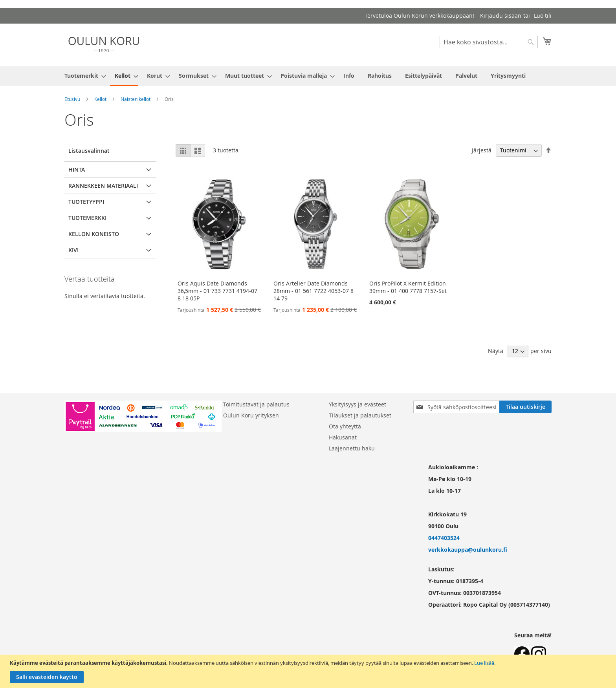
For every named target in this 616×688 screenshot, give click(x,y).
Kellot (100, 99)
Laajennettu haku (352, 448)
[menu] (308, 76)
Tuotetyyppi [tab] (86, 202)
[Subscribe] (525, 407)
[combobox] (489, 42)
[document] (309, 671)
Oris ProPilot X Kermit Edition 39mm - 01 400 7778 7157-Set (408, 287)
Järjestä (482, 150)
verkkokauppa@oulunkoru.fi (468, 550)
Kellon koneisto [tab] (94, 234)
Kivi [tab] (73, 250)
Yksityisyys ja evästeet (357, 404)
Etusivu (72, 99)
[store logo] (104, 45)
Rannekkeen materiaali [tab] (103, 186)
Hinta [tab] (77, 169)
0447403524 (444, 538)
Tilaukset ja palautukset (360, 415)
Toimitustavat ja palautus (256, 404)
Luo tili (543, 16)
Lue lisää (484, 663)
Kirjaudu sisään (501, 16)
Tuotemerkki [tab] (87, 218)
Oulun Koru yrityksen (251, 415)
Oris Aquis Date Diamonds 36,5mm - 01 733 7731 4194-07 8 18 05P (217, 291)
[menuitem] (83, 76)
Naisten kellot (136, 99)
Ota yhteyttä (345, 426)
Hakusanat (343, 437)
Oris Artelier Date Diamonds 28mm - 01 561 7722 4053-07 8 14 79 (313, 291)
